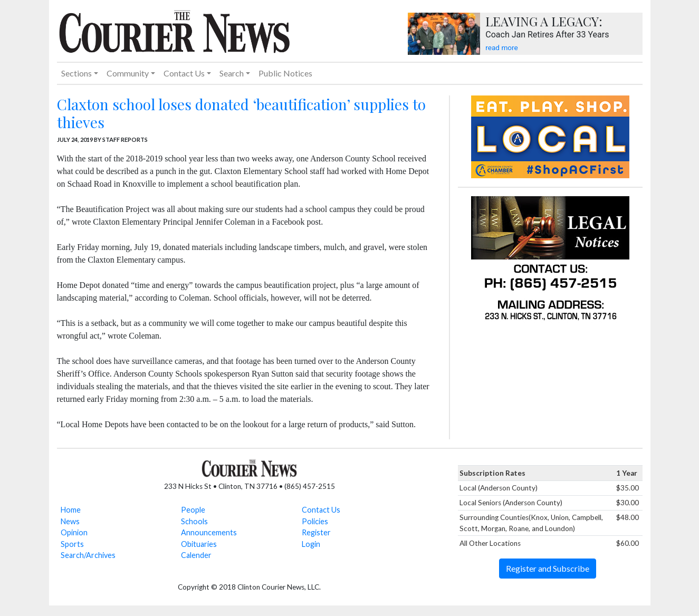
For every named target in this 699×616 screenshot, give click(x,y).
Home (71, 510)
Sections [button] (76, 73)
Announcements (209, 532)
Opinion (74, 532)
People (193, 510)
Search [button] (232, 73)
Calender (196, 555)
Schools (194, 521)
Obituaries (199, 544)
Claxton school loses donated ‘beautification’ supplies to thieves (241, 113)
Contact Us (321, 510)
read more (501, 47)
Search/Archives (88, 555)
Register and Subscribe (548, 568)
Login (311, 544)
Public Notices (285, 73)
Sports (72, 544)
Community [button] (128, 73)
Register (316, 532)
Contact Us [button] (184, 73)
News (70, 521)
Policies (315, 521)
